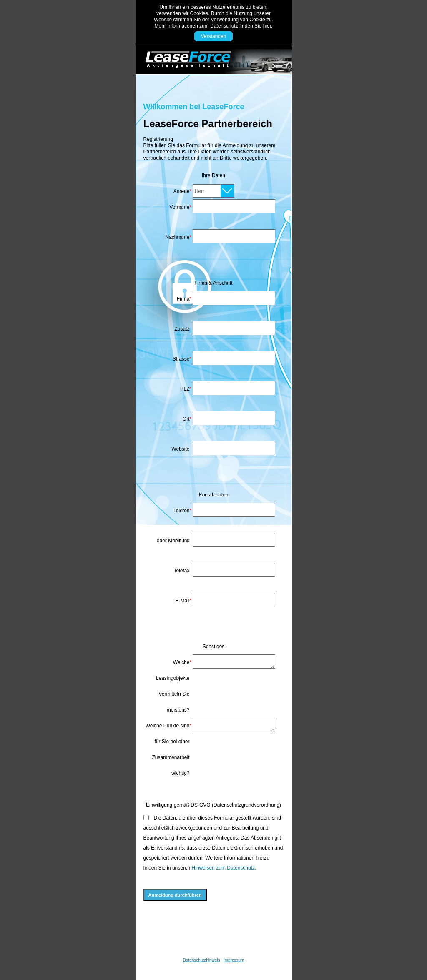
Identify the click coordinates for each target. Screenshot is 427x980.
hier (267, 26)
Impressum (234, 960)
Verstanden (214, 36)
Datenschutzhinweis (202, 960)
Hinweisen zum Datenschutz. (224, 868)
